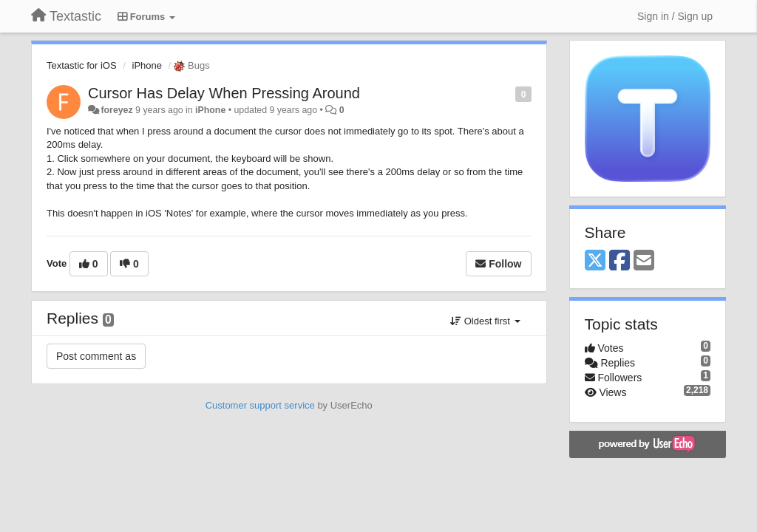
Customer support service (260, 405)
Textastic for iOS (82, 65)
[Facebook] (619, 261)
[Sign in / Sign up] (675, 16)
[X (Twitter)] (595, 261)
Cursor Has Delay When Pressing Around (224, 93)
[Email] (644, 261)
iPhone (147, 65)
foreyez (116, 110)
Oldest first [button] (485, 321)
